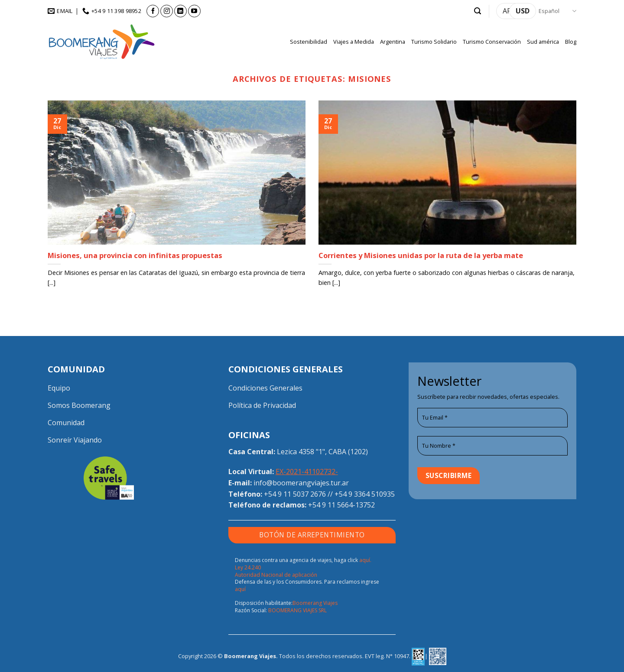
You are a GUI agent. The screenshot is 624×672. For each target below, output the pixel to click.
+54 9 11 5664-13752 (341, 505)
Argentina (393, 42)
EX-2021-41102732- (307, 472)
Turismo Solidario (434, 42)
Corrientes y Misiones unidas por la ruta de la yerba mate (421, 255)
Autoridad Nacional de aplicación (276, 575)
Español (557, 11)
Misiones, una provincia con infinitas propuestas (135, 255)
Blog (571, 42)
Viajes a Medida (354, 42)
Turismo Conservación (492, 42)
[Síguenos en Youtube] (194, 11)
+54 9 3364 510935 (365, 494)
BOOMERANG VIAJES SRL (297, 610)
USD (523, 11)
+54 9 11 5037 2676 (295, 494)
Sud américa (543, 42)
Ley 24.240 (248, 567)
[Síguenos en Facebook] (153, 11)
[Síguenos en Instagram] (167, 11)
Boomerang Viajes (315, 603)
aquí (240, 589)
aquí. (365, 560)
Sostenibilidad (309, 42)
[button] (478, 11)
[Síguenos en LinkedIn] (180, 11)
